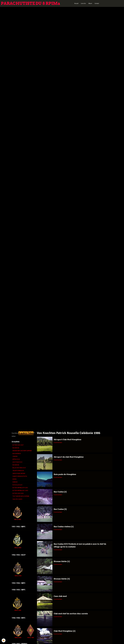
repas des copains (17, 499)
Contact (97, 3)
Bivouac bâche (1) (62, 561)
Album (90, 3)
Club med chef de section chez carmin (71, 614)
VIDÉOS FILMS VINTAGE (19, 473)
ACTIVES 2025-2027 (18, 445)
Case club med (60, 596)
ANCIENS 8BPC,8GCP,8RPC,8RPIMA (22, 451)
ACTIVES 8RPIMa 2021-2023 (20, 491)
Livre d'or (83, 3)
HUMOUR (15, 482)
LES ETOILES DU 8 (17, 462)
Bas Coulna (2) (60, 492)
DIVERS (15, 479)
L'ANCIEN (15, 456)
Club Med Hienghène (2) (65, 631)
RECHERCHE (16, 448)
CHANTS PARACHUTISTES (20, 476)
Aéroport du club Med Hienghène (69, 457)
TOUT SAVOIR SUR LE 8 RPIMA (21, 496)
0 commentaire (58, 443)
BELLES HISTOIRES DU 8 (19, 468)
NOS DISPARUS (17, 454)
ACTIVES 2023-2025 (18, 493)
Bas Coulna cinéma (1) (64, 527)
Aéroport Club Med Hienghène (68, 440)
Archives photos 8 (17, 485)
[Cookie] (4, 640)
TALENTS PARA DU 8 (18, 471)
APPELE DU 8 (16, 459)
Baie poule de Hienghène (65, 474)
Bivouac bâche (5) (62, 579)
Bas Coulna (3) (60, 509)
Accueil (76, 3)
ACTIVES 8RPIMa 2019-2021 (20, 488)
